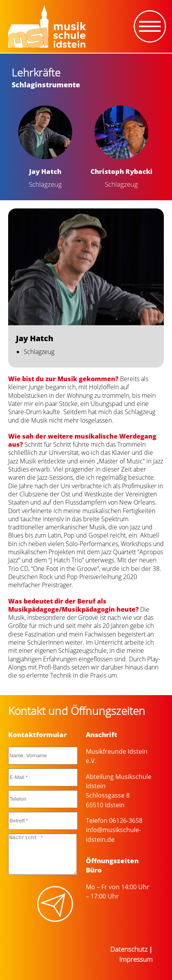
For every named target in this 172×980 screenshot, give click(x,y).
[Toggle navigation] (150, 26)
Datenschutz (129, 949)
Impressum (136, 959)
